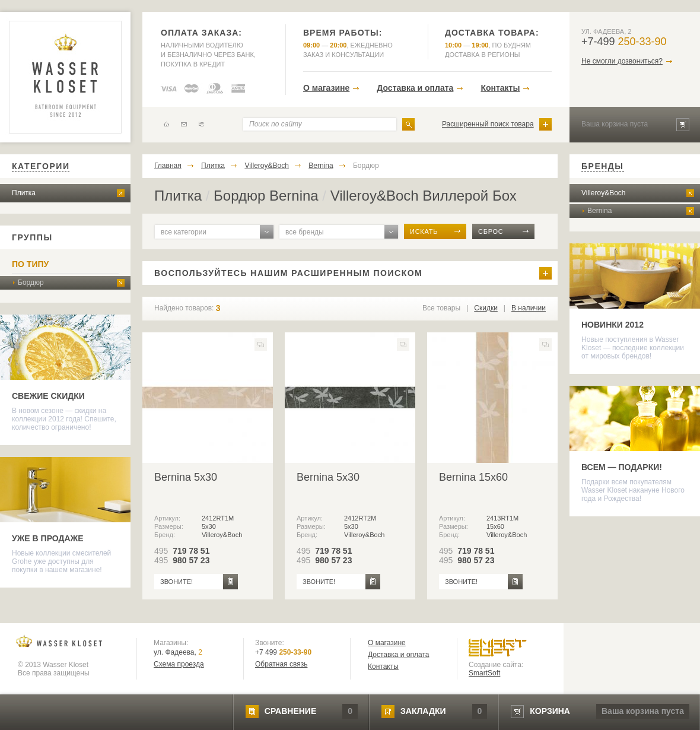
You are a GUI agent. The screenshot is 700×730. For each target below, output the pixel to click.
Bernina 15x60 (473, 477)
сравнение (290, 711)
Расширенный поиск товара (488, 124)
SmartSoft (484, 673)
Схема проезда (179, 664)
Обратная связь (281, 664)
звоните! (176, 582)
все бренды (305, 232)
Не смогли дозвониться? (622, 61)
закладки (423, 711)
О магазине (326, 88)
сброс (491, 231)
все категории (184, 232)
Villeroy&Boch (266, 166)
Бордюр (31, 283)
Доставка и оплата (415, 88)
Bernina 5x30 (186, 477)
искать (424, 231)
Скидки (486, 308)
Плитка (24, 193)
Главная (168, 166)
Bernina (321, 166)
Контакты (500, 88)
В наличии (529, 308)
